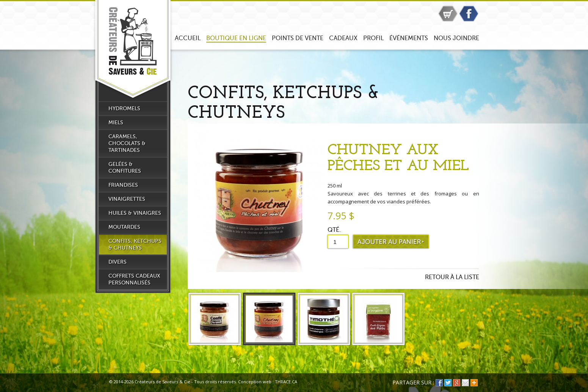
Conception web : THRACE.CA (268, 382)
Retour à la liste (452, 277)
